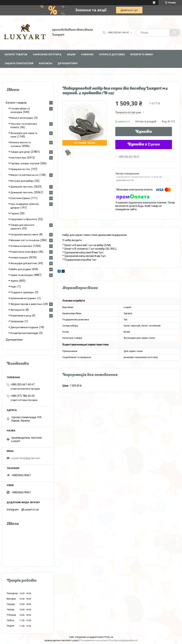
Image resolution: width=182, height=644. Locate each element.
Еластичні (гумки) (20, 198)
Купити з (144, 145)
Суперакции (17, 321)
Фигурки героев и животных (26, 304)
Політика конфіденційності (123, 640)
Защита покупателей (19, 63)
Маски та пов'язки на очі (24, 175)
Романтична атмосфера (24, 252)
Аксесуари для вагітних (24, 263)
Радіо (13, 287)
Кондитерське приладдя (24, 333)
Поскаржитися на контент (94, 640)
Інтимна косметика (21, 246)
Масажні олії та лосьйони (25, 240)
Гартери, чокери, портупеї (25, 163)
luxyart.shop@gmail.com (26, 458)
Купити (144, 132)
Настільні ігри (18, 158)
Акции (71, 54)
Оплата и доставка (112, 54)
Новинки (87, 54)
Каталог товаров (16, 54)
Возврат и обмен (142, 54)
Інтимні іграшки (19, 258)
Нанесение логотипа (47, 54)
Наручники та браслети (24, 219)
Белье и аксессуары (22, 118)
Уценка (14, 281)
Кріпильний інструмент (23, 298)
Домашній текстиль (22, 187)
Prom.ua (109, 637)
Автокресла (17, 310)
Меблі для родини (21, 269)
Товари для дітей (20, 152)
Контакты (46, 63)
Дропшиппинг (68, 63)
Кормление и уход (21, 316)
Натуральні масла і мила (24, 234)
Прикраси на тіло (20, 169)
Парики (15, 213)
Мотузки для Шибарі (22, 181)
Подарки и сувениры (22, 292)
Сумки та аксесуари (22, 275)
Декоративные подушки (24, 327)
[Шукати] (175, 33)
